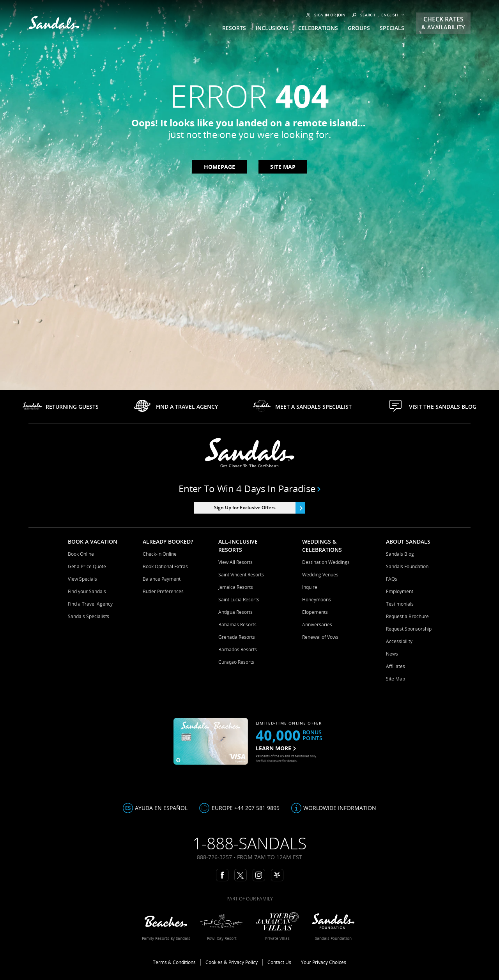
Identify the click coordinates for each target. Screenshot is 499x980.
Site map (283, 167)
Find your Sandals (87, 591)
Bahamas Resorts (237, 625)
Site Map (395, 679)
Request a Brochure (407, 616)
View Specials (82, 579)
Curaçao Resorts (236, 662)
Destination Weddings (326, 562)
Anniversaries (317, 625)
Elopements (315, 612)
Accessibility (399, 641)
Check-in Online (160, 554)
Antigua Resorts (235, 612)
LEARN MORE (276, 748)
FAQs (392, 579)
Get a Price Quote (87, 566)
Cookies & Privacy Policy (232, 962)
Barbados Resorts (238, 649)
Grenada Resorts (237, 637)
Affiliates (395, 666)
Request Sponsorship (409, 629)
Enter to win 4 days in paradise (250, 489)
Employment (400, 591)
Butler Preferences (163, 591)
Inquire (310, 587)
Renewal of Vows (320, 637)
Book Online (81, 554)
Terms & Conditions (174, 962)
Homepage (219, 167)
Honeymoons (317, 600)
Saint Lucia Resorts (239, 600)
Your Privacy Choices (324, 962)
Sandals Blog (400, 554)
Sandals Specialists (88, 616)
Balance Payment (162, 579)
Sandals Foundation (407, 566)
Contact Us (279, 962)
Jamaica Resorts (236, 587)
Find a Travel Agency (90, 604)
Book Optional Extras (165, 566)
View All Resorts (235, 562)
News (392, 654)
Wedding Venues (320, 575)
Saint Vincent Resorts (241, 575)
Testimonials (400, 604)
